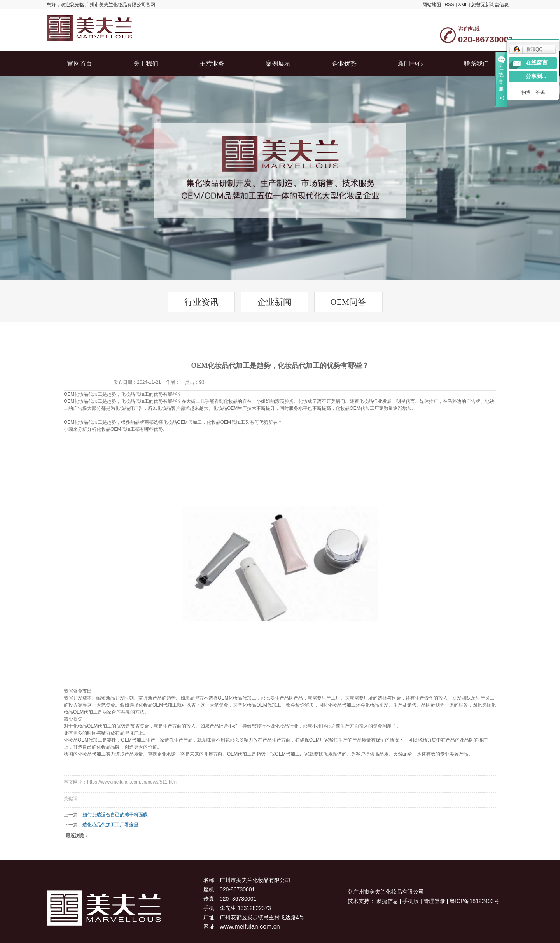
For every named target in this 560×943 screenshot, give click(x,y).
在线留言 (537, 63)
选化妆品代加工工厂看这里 (110, 825)
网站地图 (432, 5)
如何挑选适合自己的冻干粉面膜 (115, 815)
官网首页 (80, 64)
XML (463, 5)
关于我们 (146, 64)
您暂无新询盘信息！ (492, 5)
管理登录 (435, 901)
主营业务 (212, 64)
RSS (449, 5)
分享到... (536, 76)
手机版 (411, 901)
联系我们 (476, 64)
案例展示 (278, 64)
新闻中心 (410, 64)
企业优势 (344, 64)
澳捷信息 (388, 901)
